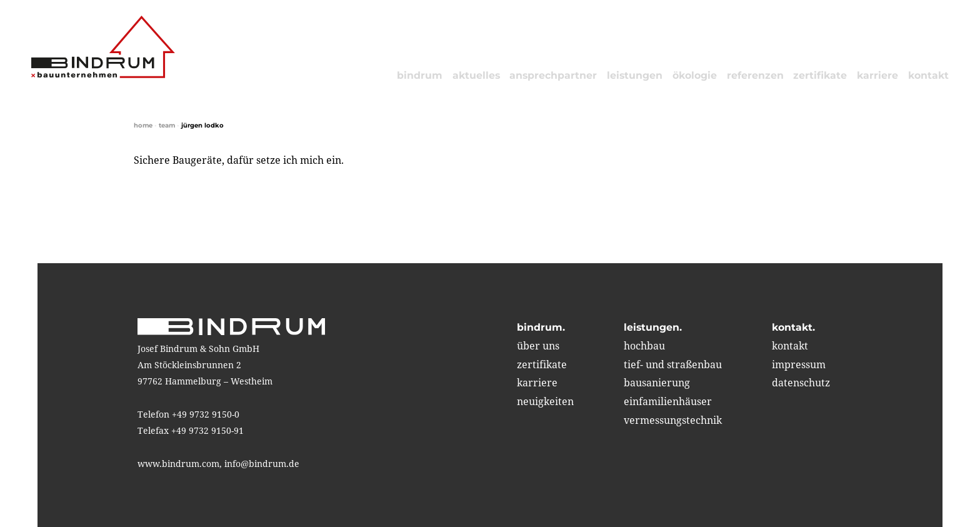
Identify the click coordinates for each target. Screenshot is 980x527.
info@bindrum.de (262, 464)
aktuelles (476, 75)
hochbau (644, 346)
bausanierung (657, 383)
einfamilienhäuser (668, 401)
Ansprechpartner (553, 75)
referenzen (755, 75)
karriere (877, 75)
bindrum (420, 75)
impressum (799, 364)
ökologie (695, 75)
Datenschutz (801, 383)
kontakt (928, 75)
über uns (538, 346)
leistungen (635, 75)
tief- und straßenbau (673, 364)
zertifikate (820, 75)
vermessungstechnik (673, 420)
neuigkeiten (545, 401)
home (143, 125)
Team (167, 125)
